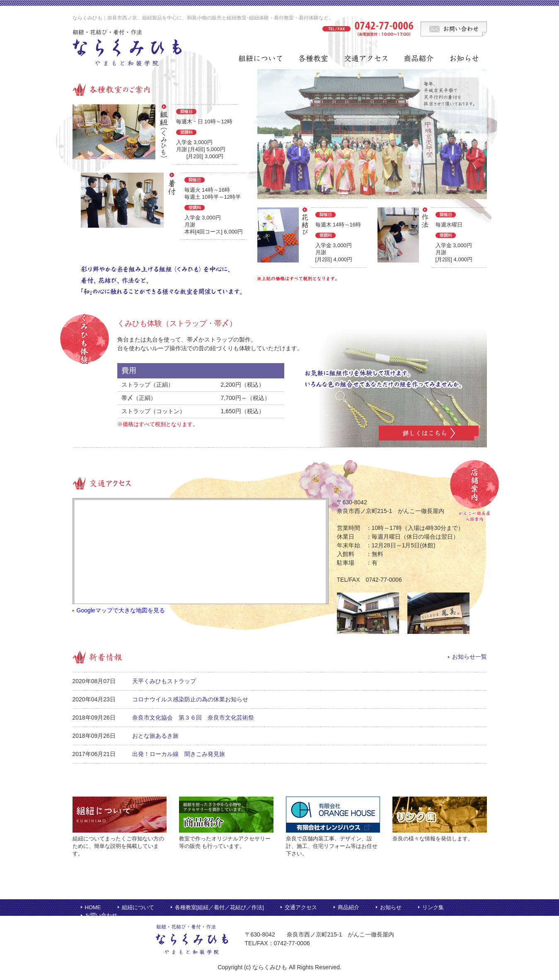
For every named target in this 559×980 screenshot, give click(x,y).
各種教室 (186, 907)
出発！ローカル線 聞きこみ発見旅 (179, 754)
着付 (219, 907)
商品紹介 (348, 907)
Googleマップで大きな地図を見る (121, 610)
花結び (238, 907)
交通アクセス (301, 907)
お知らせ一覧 (469, 657)
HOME (93, 907)
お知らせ (391, 907)
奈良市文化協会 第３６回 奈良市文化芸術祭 (193, 718)
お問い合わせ (101, 915)
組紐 (203, 907)
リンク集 (433, 907)
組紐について (138, 907)
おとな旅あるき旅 (155, 736)
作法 (257, 907)
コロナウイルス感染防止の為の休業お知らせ (190, 699)
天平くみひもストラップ (164, 681)
